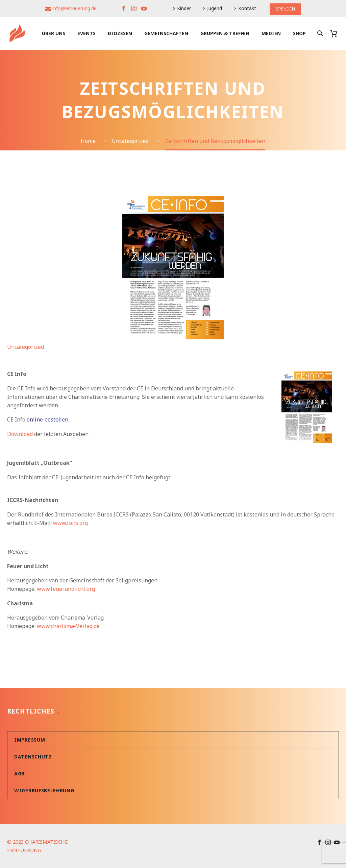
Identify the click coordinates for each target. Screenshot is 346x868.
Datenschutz (33, 757)
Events (86, 33)
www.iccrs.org (70, 523)
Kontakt (246, 8)
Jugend (214, 8)
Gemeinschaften (166, 33)
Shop (299, 33)
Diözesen (120, 33)
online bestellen (47, 419)
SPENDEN (285, 8)
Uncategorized (26, 347)
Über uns (54, 33)
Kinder (183, 8)
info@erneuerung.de (73, 8)
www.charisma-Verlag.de (68, 626)
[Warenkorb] (336, 33)
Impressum (30, 740)
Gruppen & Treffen (225, 33)
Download (20, 434)
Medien (271, 33)
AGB (19, 774)
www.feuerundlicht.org (66, 589)
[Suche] (319, 33)
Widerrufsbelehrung (44, 790)
